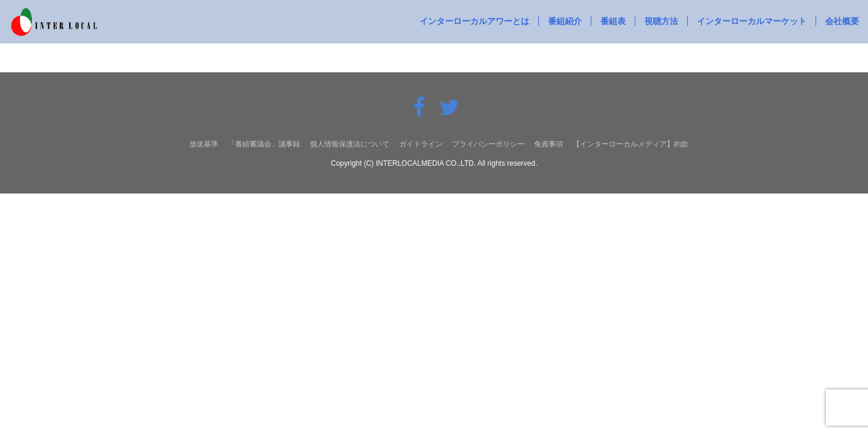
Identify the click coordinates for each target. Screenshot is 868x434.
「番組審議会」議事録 (264, 144)
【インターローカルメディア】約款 (631, 144)
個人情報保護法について (350, 144)
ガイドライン (421, 144)
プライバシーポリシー (488, 144)
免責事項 (549, 144)
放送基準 (204, 144)
